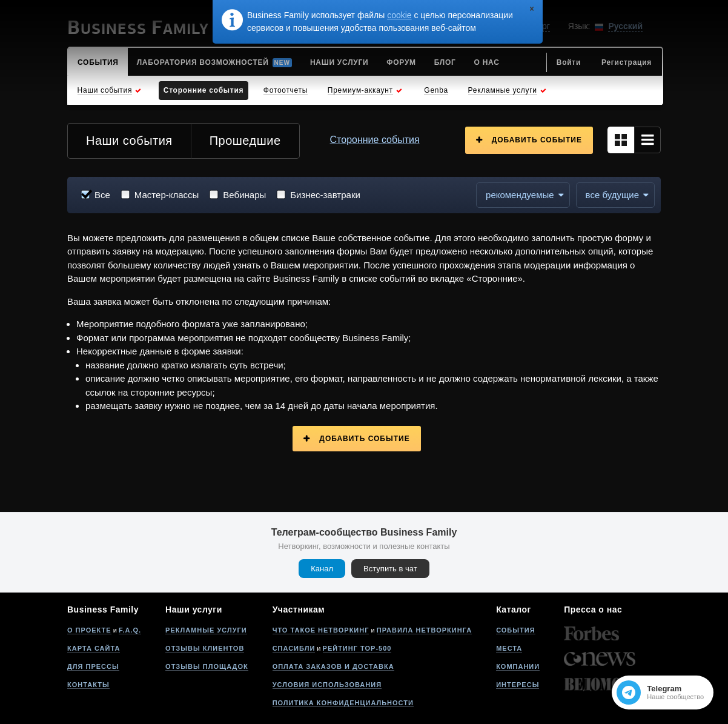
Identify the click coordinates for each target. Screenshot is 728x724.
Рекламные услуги (206, 630)
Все (102, 195)
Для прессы (93, 666)
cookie (399, 15)
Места (509, 648)
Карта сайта (94, 648)
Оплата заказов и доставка (333, 666)
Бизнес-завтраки (325, 195)
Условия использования (327, 685)
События (515, 630)
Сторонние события (375, 140)
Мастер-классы (167, 195)
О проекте (89, 630)
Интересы (518, 685)
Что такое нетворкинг (321, 630)
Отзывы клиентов (205, 648)
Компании (518, 666)
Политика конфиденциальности (343, 703)
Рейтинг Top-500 (357, 648)
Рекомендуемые (520, 195)
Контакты (88, 685)
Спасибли (294, 648)
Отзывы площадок (207, 666)
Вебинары (244, 195)
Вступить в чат (390, 569)
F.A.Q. (130, 630)
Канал (322, 569)
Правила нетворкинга (424, 630)
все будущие (612, 195)
